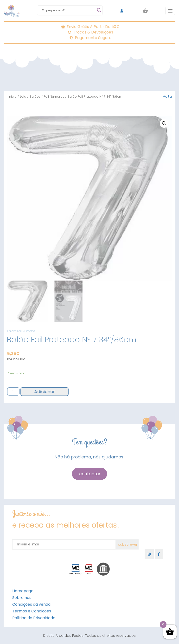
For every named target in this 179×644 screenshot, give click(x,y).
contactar (90, 474)
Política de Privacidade (34, 618)
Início (13, 97)
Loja (23, 97)
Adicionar (45, 392)
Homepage (23, 591)
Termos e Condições (32, 611)
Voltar (168, 96)
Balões (35, 97)
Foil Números (54, 97)
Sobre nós (22, 598)
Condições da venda (31, 604)
